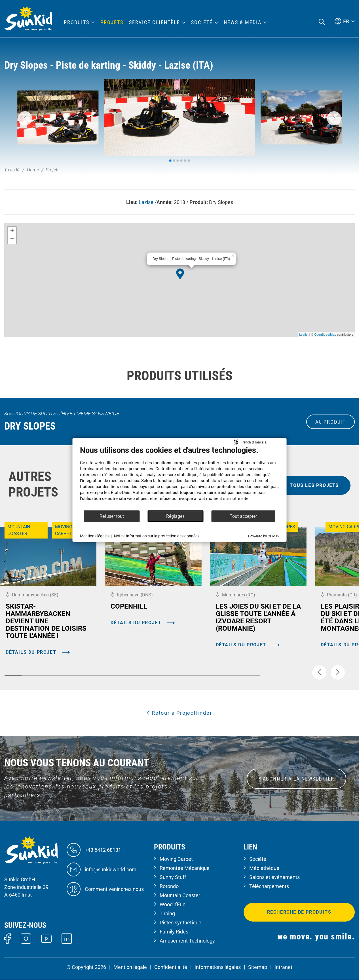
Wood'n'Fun (173, 904)
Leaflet (304, 335)
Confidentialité (171, 967)
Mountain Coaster (180, 895)
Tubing (167, 913)
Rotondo (169, 886)
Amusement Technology (187, 941)
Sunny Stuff (173, 877)
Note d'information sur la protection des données (157, 536)
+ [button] (12, 231)
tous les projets (314, 485)
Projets (112, 22)
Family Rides (174, 932)
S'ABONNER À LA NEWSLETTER (296, 779)
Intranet (283, 967)
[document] (180, 478)
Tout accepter (243, 516)
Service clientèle (155, 22)
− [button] (12, 239)
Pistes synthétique (180, 923)
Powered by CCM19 (264, 536)
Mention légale (130, 967)
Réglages (175, 516)
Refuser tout (112, 516)
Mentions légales (95, 536)
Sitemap (258, 967)
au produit (331, 422)
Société (258, 859)
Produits (77, 22)
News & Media (243, 22)
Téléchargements (269, 886)
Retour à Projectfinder (179, 713)
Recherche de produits (299, 912)
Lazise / (148, 202)
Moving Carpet (176, 859)
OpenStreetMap (325, 335)
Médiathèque (264, 868)
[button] (25, 118)
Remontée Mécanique (185, 868)
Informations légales (218, 967)
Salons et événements (274, 877)
